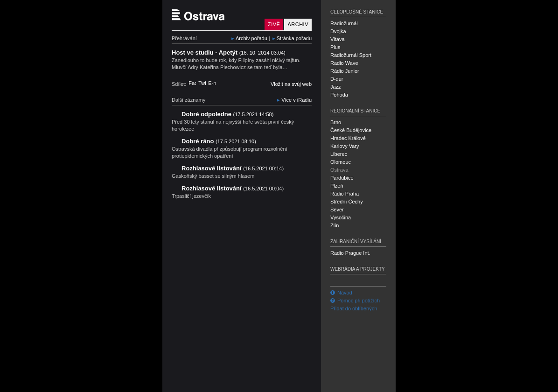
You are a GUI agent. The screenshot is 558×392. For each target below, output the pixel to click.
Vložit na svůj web (291, 84)
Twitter (202, 83)
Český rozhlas (188, 384)
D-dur (337, 79)
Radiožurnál (344, 23)
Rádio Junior (345, 71)
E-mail (212, 83)
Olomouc (341, 162)
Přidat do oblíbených (354, 308)
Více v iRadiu (296, 100)
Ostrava (339, 170)
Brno (336, 122)
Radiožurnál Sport (351, 55)
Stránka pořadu (294, 38)
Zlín (335, 225)
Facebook (192, 83)
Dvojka (338, 31)
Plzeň (337, 186)
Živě (274, 24)
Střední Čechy (347, 202)
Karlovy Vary (345, 146)
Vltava (338, 39)
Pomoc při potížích (355, 301)
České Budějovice (351, 130)
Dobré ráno (219, 141)
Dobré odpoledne (227, 114)
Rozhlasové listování (233, 168)
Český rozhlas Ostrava (216, 15)
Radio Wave (344, 63)
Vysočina (341, 217)
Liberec (339, 154)
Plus (335, 47)
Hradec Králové (348, 138)
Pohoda (339, 95)
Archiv (298, 24)
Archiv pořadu (251, 38)
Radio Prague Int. (350, 253)
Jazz (336, 87)
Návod (341, 293)
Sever (337, 210)
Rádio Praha (345, 194)
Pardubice (342, 178)
